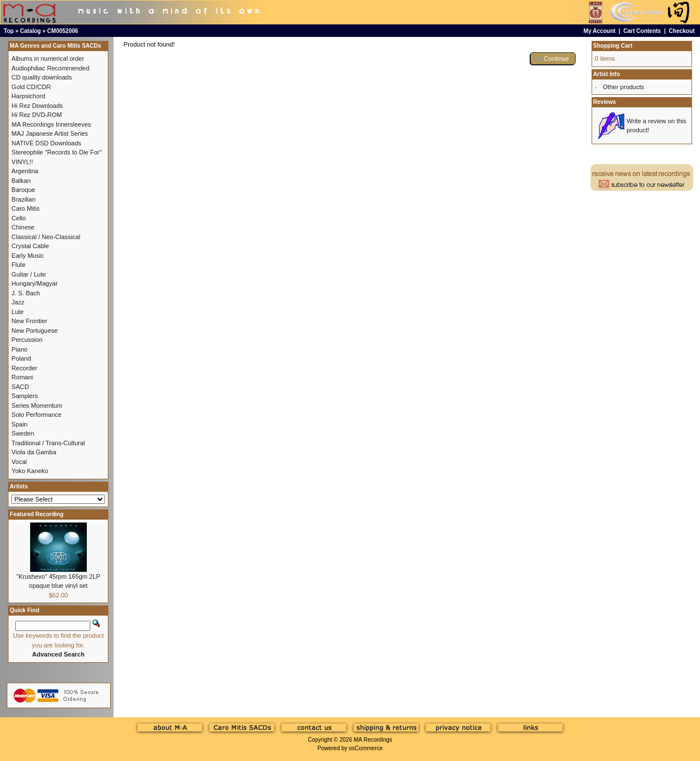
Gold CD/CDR (31, 87)
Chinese (23, 227)
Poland (21, 358)
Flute (18, 265)
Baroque (23, 190)
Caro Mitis (26, 208)
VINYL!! (22, 162)
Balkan (21, 181)
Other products (624, 87)
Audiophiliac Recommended (50, 68)
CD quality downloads (41, 77)
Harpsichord (28, 96)
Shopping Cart (613, 46)
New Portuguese (34, 331)
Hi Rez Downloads (37, 106)
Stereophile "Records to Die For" (56, 152)
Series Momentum (37, 405)
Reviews (605, 102)
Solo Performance (36, 415)
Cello (18, 218)
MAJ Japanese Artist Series (50, 133)
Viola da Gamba (34, 452)
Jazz (18, 302)
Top (9, 31)
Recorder (24, 368)
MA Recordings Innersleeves (51, 124)
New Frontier (29, 321)
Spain (19, 424)
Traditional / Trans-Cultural (48, 443)
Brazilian (23, 199)
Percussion (27, 340)
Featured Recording (36, 514)
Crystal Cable (30, 246)
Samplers (24, 396)
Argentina (25, 171)
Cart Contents (642, 31)
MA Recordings (373, 740)
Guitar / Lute (29, 274)
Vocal (19, 462)
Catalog (30, 31)
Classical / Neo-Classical (46, 237)
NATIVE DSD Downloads (46, 143)
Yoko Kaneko (30, 471)
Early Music (28, 256)
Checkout (682, 31)
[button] (553, 59)
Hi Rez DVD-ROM (37, 115)
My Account (600, 31)
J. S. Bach (26, 293)
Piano (19, 349)
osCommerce (366, 748)
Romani (22, 377)
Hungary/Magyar (34, 283)
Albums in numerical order (48, 58)
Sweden (23, 433)
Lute (17, 312)
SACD (20, 387)
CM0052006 (62, 31)
